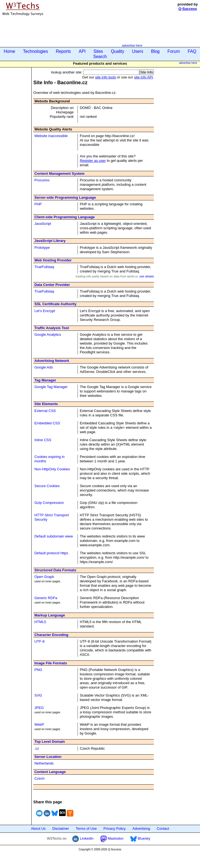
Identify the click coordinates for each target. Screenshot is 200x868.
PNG (38, 670)
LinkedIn (83, 838)
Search (100, 57)
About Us (38, 829)
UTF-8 (39, 641)
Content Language (50, 772)
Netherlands (44, 763)
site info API (144, 77)
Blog (155, 51)
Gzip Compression (49, 503)
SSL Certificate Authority (55, 304)
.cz (37, 748)
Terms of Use (86, 829)
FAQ (192, 51)
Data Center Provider (52, 285)
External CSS (45, 411)
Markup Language (50, 615)
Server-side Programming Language (65, 197)
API (82, 51)
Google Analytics (48, 335)
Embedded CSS (47, 423)
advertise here (132, 45)
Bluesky (140, 838)
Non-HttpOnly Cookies (52, 469)
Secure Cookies (47, 486)
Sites (98, 51)
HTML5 (40, 622)
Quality (117, 51)
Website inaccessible (51, 136)
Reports (63, 51)
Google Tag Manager (51, 387)
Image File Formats (51, 663)
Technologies (36, 51)
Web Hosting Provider (53, 260)
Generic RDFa (46, 598)
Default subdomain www (54, 536)
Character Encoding (51, 635)
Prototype (42, 248)
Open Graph (44, 577)
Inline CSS (43, 440)
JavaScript (43, 224)
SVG (38, 695)
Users (138, 51)
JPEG (39, 708)
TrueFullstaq (44, 267)
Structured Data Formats (55, 570)
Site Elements (46, 404)
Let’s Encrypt (45, 311)
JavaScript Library (50, 241)
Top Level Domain (50, 742)
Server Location (48, 757)
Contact (163, 829)
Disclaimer (61, 829)
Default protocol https (51, 553)
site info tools (105, 77)
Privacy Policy (115, 829)
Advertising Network (52, 361)
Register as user (93, 161)
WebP (39, 724)
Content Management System (59, 174)
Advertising (141, 829)
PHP (38, 204)
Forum (174, 51)
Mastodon (112, 838)
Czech (39, 778)
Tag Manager (45, 380)
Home (10, 51)
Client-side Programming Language (65, 217)
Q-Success (188, 9)
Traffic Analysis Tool (52, 328)
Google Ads (44, 367)
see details (147, 276)
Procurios (42, 180)
